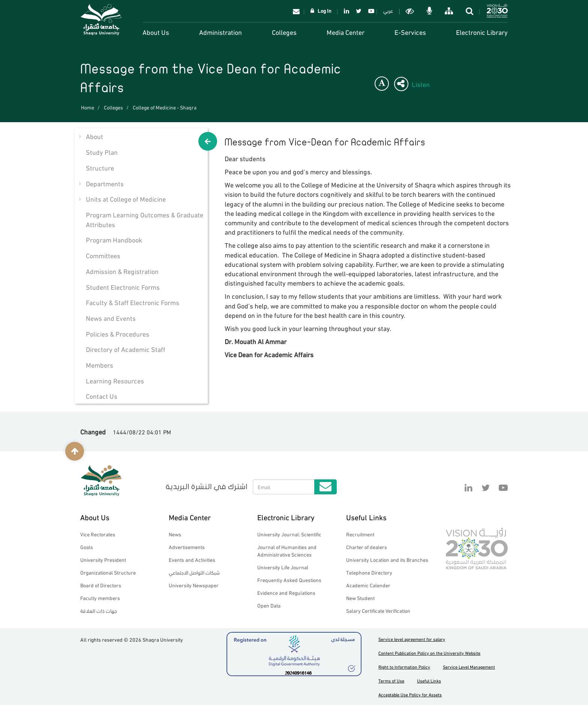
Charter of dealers (367, 547)
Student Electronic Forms (123, 287)
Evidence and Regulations (286, 592)
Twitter (359, 11)
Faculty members (100, 598)
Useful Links (366, 517)
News (175, 534)
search (470, 11)
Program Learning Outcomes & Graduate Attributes (145, 219)
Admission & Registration (122, 271)
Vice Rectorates (98, 534)
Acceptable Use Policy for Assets (410, 694)
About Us (156, 32)
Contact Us (102, 396)
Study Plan (102, 152)
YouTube (370, 11)
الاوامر (430, 11)
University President (103, 559)
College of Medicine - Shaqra (165, 107)
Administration (220, 32)
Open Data (269, 605)
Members (100, 364)
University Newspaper (194, 585)
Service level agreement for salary (412, 639)
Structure (100, 167)
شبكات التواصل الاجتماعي (194, 572)
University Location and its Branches (387, 559)
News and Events (111, 318)
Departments (105, 183)
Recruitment (360, 534)
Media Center (346, 32)
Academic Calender (368, 585)
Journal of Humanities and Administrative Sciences (287, 550)
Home (88, 107)
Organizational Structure (108, 572)
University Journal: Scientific (289, 534)
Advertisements (187, 547)
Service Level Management (469, 667)
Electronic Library (482, 32)
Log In (325, 10)
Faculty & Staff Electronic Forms (133, 302)
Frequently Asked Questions (289, 580)
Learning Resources (115, 380)
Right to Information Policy (404, 667)
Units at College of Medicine (126, 198)
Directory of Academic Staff (126, 349)
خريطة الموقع (450, 11)
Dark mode (411, 11)
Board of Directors (101, 585)
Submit (325, 487)
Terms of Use (391, 680)
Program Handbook (114, 239)
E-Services (410, 32)
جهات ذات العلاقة (99, 610)
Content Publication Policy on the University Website (429, 653)
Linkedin (346, 11)
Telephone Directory (369, 572)
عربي (388, 10)
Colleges (284, 32)
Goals (87, 547)
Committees (103, 255)
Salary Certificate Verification (378, 610)
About (94, 136)
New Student (360, 598)
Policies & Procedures (118, 333)
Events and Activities (192, 559)
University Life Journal (283, 567)
